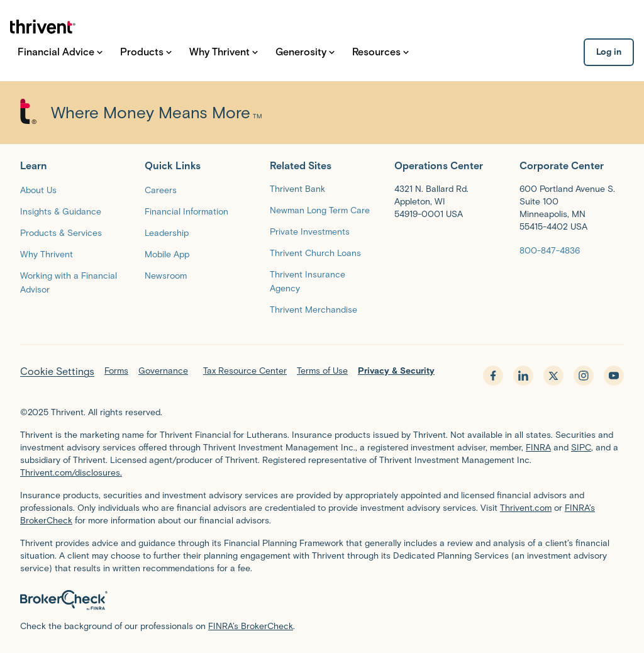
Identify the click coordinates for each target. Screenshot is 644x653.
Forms (116, 371)
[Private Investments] (310, 231)
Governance (163, 371)
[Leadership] (167, 232)
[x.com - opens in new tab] (553, 376)
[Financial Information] (186, 211)
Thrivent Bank (297, 189)
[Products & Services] (61, 232)
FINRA (538, 448)
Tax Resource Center (245, 371)
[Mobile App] (167, 254)
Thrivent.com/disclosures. (71, 473)
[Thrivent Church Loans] (315, 253)
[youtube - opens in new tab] (614, 376)
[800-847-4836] (550, 250)
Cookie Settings (57, 371)
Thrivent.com (526, 508)
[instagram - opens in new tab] (584, 376)
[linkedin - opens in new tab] (523, 376)
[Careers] (161, 190)
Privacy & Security (396, 371)
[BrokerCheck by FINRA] (322, 600)
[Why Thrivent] (47, 254)
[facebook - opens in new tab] (493, 376)
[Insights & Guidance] (61, 211)
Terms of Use (322, 371)
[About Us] (38, 190)
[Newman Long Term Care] (320, 210)
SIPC (581, 448)
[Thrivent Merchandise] (314, 309)
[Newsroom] (166, 275)
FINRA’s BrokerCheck (251, 626)
